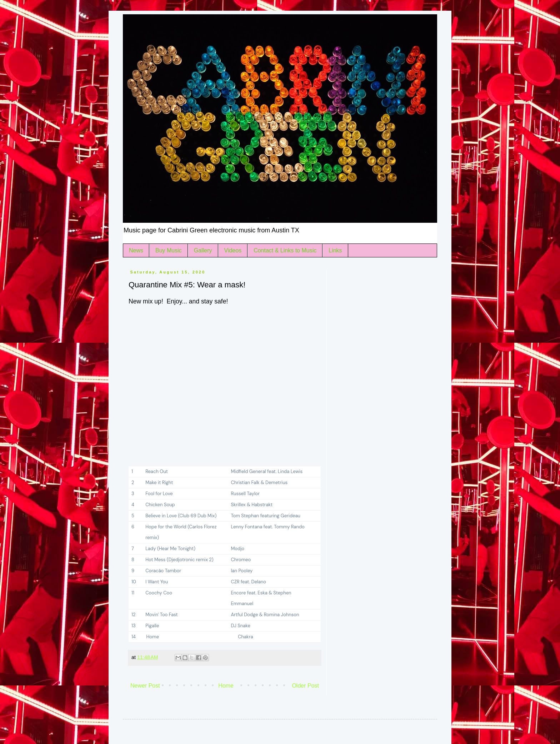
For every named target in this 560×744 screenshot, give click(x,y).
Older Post (305, 686)
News (136, 250)
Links (335, 250)
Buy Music (169, 250)
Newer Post (145, 686)
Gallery (203, 250)
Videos (233, 250)
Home (226, 686)
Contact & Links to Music (285, 250)
